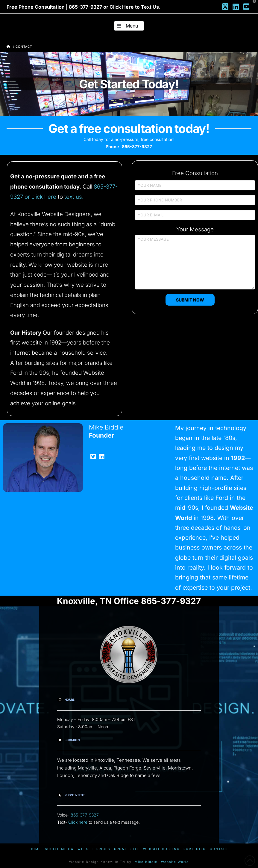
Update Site (127, 849)
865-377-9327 (85, 815)
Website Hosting (161, 849)
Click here (78, 822)
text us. (74, 197)
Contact (219, 849)
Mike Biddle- (147, 862)
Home (35, 849)
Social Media (59, 849)
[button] (129, 26)
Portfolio (195, 849)
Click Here (122, 7)
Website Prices (94, 849)
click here (44, 197)
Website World (175, 862)
